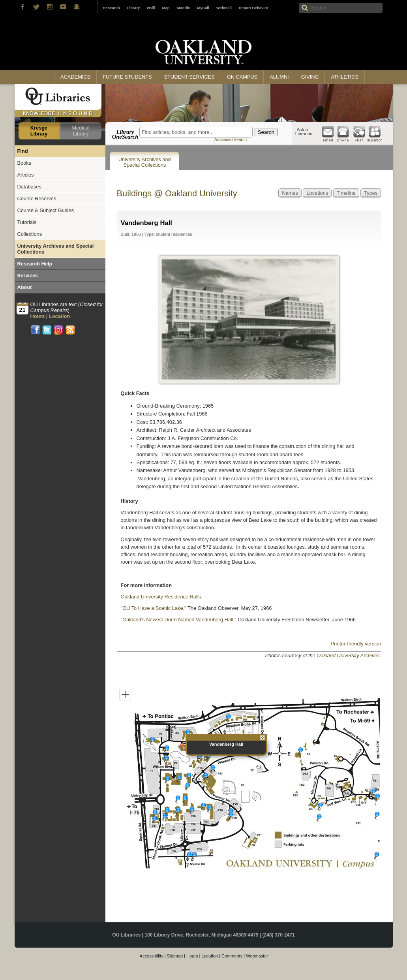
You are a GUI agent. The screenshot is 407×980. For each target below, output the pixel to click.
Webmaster (257, 956)
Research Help (35, 264)
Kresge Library (39, 131)
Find (23, 151)
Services (28, 276)
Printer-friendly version (356, 644)
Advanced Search (231, 140)
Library (134, 8)
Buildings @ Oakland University (177, 193)
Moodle (184, 8)
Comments (232, 956)
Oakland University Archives (348, 656)
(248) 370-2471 (279, 935)
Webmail (224, 8)
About (25, 287)
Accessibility (152, 956)
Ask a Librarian (304, 132)
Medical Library (81, 131)
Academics (75, 77)
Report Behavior (254, 8)
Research (112, 8)
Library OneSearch (125, 134)
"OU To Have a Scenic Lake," (154, 608)
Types (371, 193)
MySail (203, 8)
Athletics (344, 77)
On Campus (242, 77)
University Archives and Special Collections (145, 162)
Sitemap (175, 956)
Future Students (127, 77)
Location (210, 956)
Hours (192, 956)
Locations (317, 193)
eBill (151, 8)
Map (166, 8)
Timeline (346, 193)
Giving (310, 77)
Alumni (279, 77)
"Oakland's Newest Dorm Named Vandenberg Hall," (179, 620)
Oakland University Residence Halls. (162, 597)
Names (290, 193)
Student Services (189, 77)
